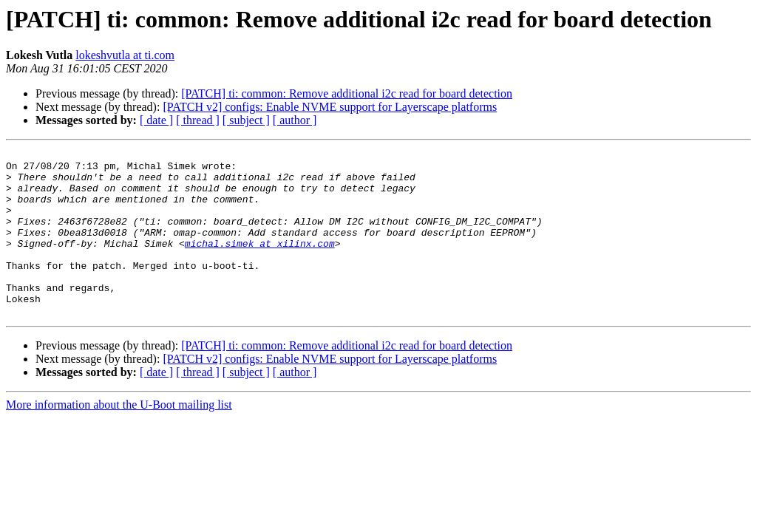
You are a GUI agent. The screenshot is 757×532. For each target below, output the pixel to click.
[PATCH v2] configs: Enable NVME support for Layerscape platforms (330, 107)
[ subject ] (246, 120)
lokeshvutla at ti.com (125, 55)
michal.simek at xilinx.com (260, 263)
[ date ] (156, 120)
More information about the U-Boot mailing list (119, 438)
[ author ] (295, 120)
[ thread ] (198, 120)
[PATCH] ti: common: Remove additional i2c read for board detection (347, 93)
